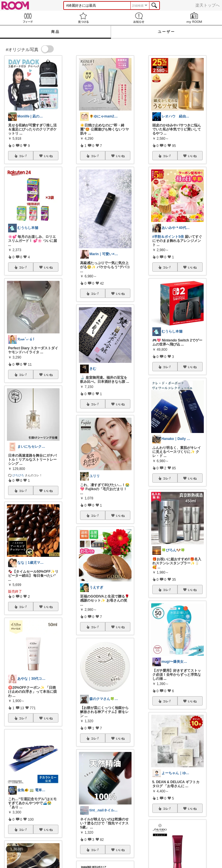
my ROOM (194, 18)
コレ (23, 156)
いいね (48, 156)
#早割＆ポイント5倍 (168, 237)
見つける (83, 18)
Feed (28, 18)
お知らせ (139, 18)
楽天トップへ (208, 5)
